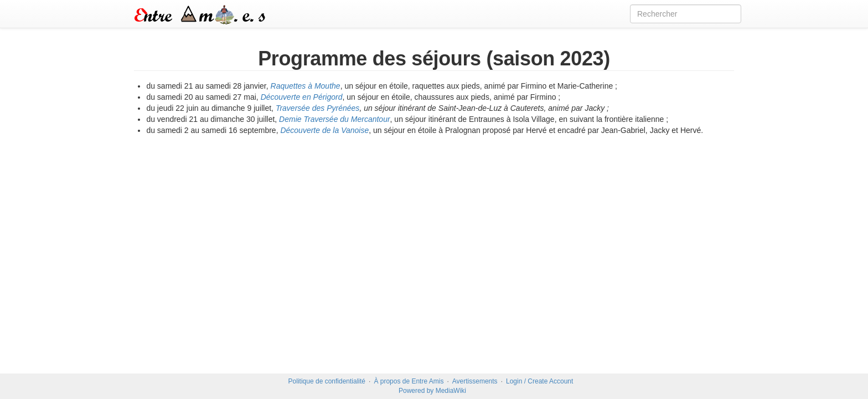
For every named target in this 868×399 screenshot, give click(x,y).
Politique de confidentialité (327, 381)
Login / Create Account (539, 381)
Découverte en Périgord (302, 97)
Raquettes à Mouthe (306, 86)
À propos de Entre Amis (409, 381)
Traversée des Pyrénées (317, 108)
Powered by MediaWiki (432, 391)
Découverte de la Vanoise (324, 130)
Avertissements (475, 381)
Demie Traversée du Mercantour (334, 119)
